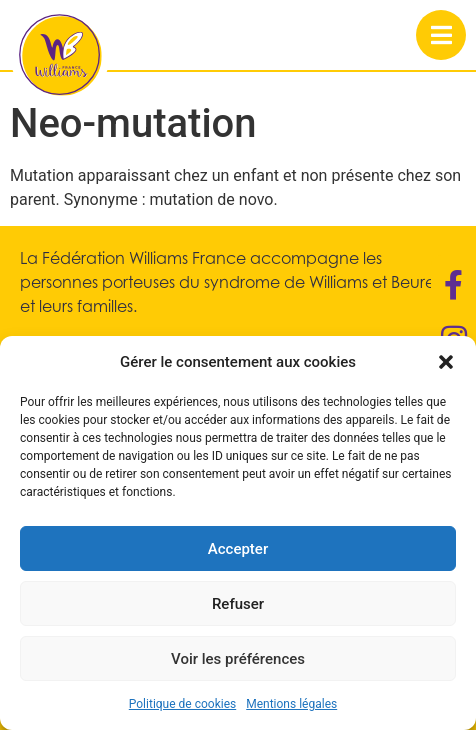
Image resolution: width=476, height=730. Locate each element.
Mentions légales (291, 704)
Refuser (238, 604)
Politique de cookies (182, 704)
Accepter (238, 549)
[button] (446, 362)
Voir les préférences (238, 659)
